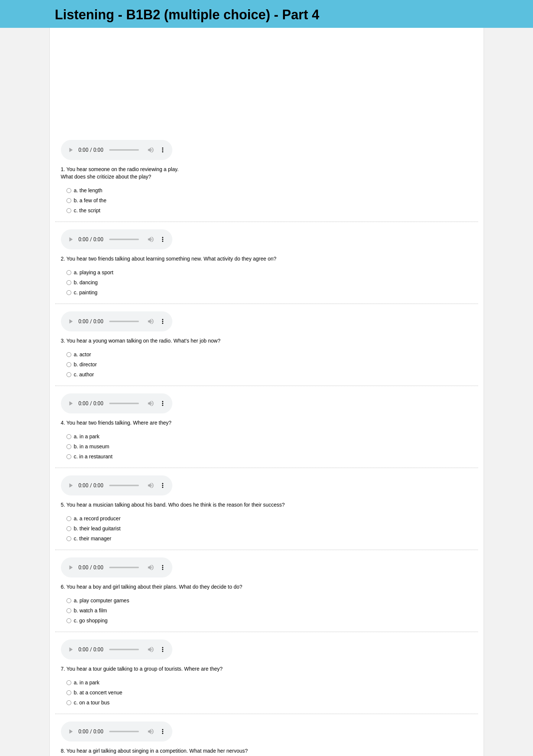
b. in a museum (88, 351)
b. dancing (82, 187)
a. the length (84, 95)
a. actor (79, 259)
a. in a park (83, 341)
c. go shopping (87, 525)
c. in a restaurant (90, 361)
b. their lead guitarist (94, 433)
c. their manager (89, 443)
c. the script (84, 115)
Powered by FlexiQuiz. (266, 747)
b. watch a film (87, 515)
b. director (82, 269)
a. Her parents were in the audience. (112, 669)
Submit (68, 726)
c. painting (82, 197)
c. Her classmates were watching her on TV (120, 689)
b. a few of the (87, 105)
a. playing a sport (90, 177)
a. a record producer (94, 423)
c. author (80, 279)
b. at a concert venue (95, 597)
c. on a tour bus (88, 607)
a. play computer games (98, 505)
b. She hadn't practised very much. (110, 679)
